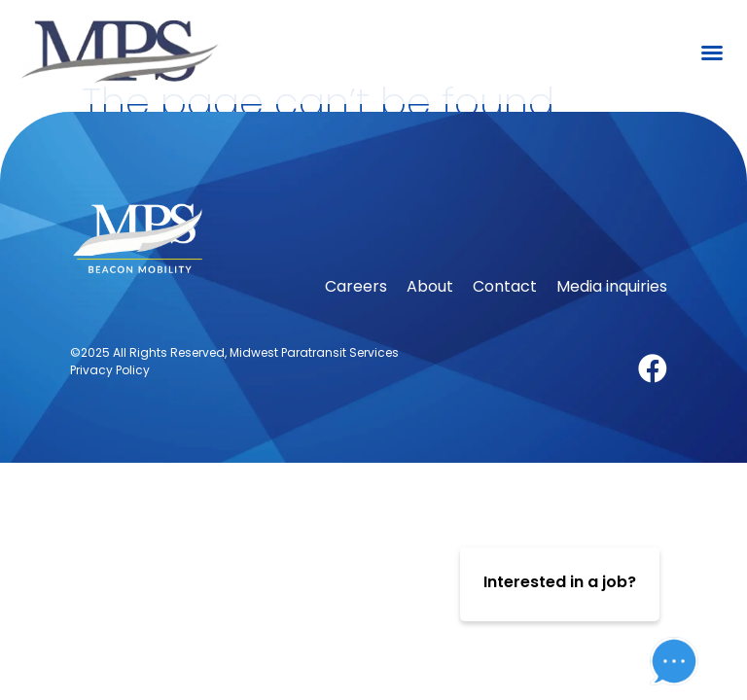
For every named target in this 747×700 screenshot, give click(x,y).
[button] (712, 52)
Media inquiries (612, 320)
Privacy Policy (110, 404)
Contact (505, 320)
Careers (356, 320)
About (430, 320)
